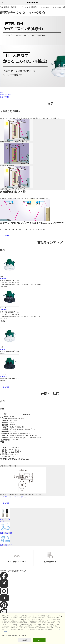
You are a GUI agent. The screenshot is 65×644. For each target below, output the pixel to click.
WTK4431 (3, 278)
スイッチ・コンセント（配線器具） (28, 7)
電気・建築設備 (4, 7)
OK (39, 640)
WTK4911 (3, 349)
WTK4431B (4, 310)
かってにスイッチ (45, 7)
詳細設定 (25, 640)
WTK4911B (4, 376)
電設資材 (13, 7)
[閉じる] (62, 616)
